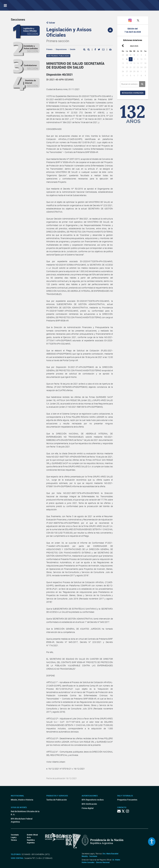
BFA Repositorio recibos (93, 800)
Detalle (73, 49)
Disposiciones (61, 49)
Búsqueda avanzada (133, 93)
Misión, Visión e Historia (22, 800)
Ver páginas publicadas (58, 56)
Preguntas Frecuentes (127, 800)
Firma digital (88, 808)
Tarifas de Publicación (57, 800)
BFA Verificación (89, 804)
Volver (51, 23)
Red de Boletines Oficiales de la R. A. (25, 813)
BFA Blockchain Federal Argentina (22, 820)
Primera (49, 49)
